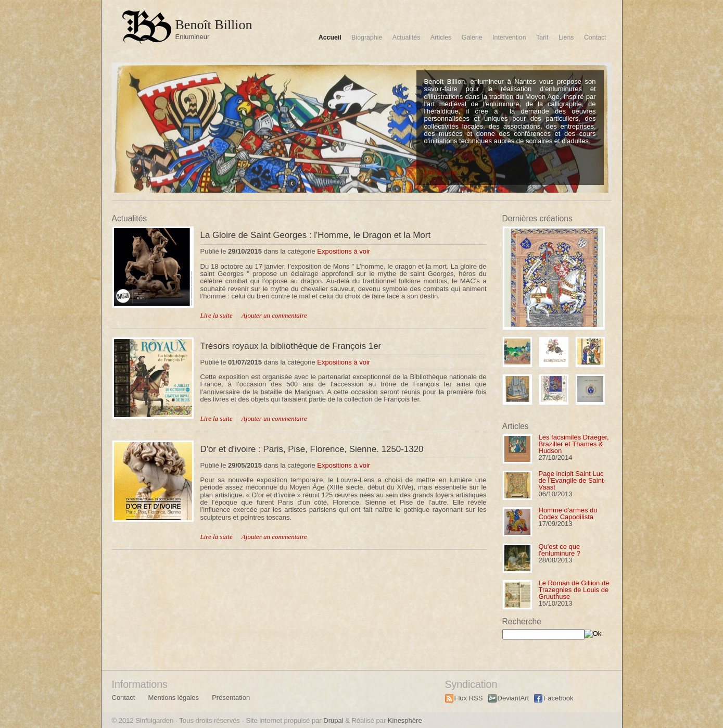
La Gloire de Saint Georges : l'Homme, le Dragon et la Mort (316, 235)
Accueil (330, 37)
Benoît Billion (214, 25)
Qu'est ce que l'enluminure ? (560, 550)
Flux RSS (469, 698)
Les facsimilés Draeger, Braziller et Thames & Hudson (574, 444)
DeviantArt (513, 698)
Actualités (407, 37)
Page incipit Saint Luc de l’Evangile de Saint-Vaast (572, 480)
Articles (441, 37)
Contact (595, 37)
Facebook (558, 698)
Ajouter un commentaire (274, 315)
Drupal (333, 720)
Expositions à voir (344, 251)
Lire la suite (440, 172)
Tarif (542, 37)
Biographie (367, 37)
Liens (566, 37)
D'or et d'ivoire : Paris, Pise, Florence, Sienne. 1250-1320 (312, 449)
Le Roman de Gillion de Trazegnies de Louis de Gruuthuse (574, 590)
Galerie (472, 37)
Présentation (231, 698)
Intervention (509, 37)
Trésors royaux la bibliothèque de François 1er (291, 346)
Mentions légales (173, 698)
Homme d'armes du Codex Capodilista (568, 513)
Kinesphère (405, 720)
